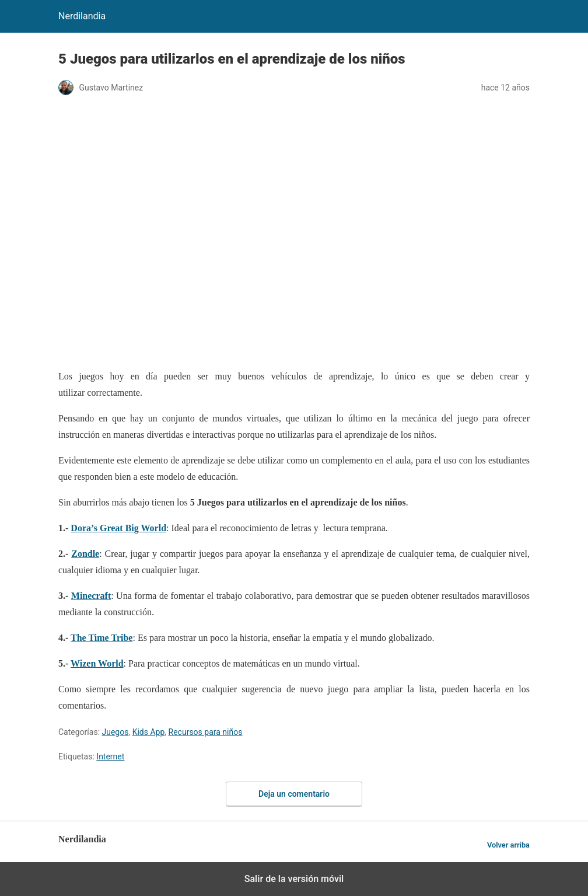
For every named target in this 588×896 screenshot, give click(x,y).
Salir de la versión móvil (294, 879)
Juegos (116, 732)
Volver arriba (508, 845)
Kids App (149, 732)
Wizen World (97, 663)
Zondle (85, 554)
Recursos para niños (206, 732)
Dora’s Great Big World (118, 528)
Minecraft (91, 596)
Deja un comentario (294, 794)
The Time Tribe (101, 638)
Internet (110, 756)
